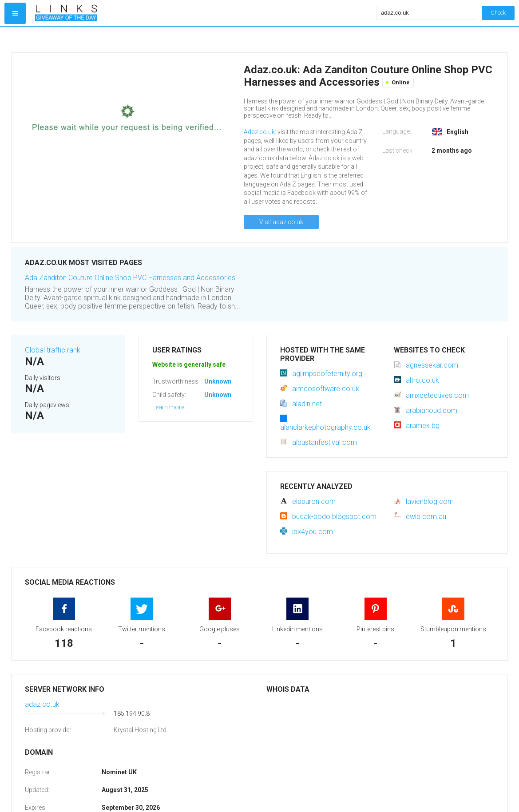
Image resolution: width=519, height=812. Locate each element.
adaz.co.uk (42, 704)
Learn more (168, 407)
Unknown (218, 381)
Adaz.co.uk (259, 132)
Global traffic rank (53, 350)
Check (498, 13)
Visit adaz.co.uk (281, 222)
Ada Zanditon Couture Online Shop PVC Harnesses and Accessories (130, 278)
